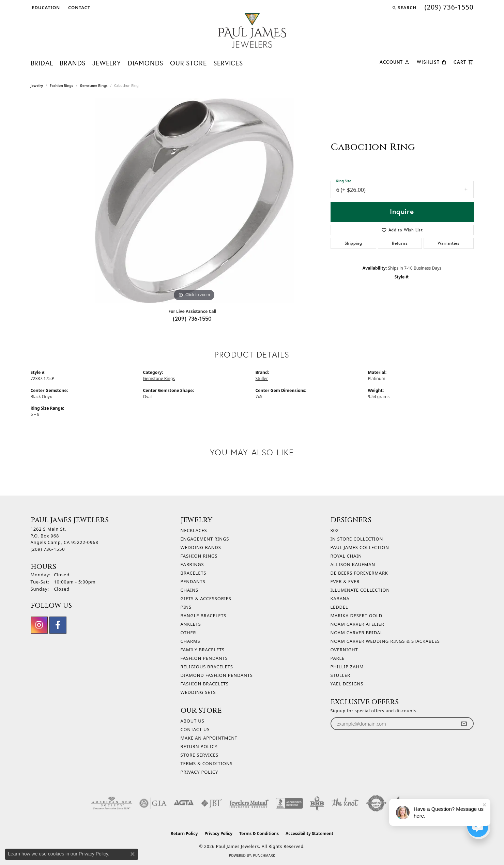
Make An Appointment (209, 738)
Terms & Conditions (207, 763)
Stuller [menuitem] (340, 675)
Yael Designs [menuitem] (347, 684)
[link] (79, 7)
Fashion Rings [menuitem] (199, 556)
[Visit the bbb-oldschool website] (317, 803)
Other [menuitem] (188, 633)
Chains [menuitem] (189, 590)
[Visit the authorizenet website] (376, 803)
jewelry (37, 86)
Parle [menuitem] (338, 658)
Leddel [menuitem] (339, 607)
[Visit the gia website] (153, 803)
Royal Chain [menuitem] (346, 556)
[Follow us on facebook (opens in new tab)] (58, 625)
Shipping (353, 243)
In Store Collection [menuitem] (357, 539)
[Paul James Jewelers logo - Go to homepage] (252, 31)
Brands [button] (73, 63)
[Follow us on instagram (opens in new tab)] (39, 625)
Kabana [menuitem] (340, 598)
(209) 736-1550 (192, 318)
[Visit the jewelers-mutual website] (249, 803)
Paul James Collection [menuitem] (360, 547)
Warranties (448, 243)
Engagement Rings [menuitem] (205, 539)
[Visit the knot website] (345, 803)
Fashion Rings (62, 86)
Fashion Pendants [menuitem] (204, 658)
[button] (45, 7)
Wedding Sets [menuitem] (198, 692)
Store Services (200, 755)
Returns (400, 243)
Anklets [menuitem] (191, 624)
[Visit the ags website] (112, 803)
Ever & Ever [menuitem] (345, 581)
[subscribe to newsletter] (464, 724)
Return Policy (199, 746)
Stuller (262, 378)
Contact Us (195, 729)
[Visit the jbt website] (212, 803)
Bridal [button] (42, 63)
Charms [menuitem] (190, 641)
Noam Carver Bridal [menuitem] (357, 633)
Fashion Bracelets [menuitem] (205, 684)
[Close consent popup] (133, 854)
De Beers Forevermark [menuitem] (359, 573)
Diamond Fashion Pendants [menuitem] (217, 675)
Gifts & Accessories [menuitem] (206, 598)
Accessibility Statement (309, 833)
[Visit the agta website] (184, 803)
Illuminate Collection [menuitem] (360, 590)
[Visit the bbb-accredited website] (289, 803)
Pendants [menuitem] (193, 581)
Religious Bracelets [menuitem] (207, 667)
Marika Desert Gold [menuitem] (356, 616)
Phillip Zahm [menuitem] (347, 667)
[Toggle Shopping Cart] (463, 62)
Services (228, 63)
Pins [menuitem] (186, 607)
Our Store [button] (188, 63)
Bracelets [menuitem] (194, 573)
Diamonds (146, 63)
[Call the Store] (48, 549)
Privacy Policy (200, 772)
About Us (193, 721)
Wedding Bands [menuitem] (201, 547)
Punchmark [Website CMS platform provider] (264, 855)
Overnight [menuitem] (344, 650)
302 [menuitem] (335, 530)
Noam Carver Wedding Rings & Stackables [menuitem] (385, 641)
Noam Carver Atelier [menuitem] (357, 624)
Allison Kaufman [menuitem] (353, 564)
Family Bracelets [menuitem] (203, 650)
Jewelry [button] (107, 63)
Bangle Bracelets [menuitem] (204, 616)
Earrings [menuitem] (192, 564)
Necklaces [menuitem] (194, 530)
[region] (194, 201)
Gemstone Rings (94, 86)
